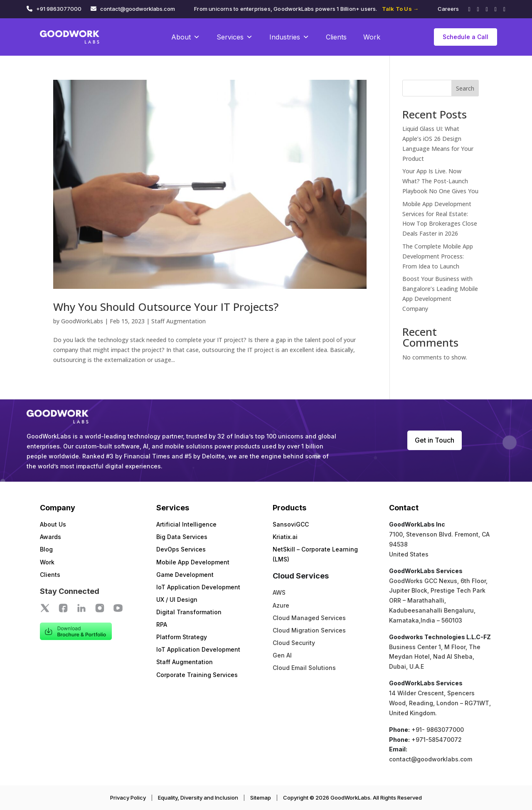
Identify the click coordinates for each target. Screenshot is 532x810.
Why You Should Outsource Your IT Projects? (166, 307)
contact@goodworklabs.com (138, 9)
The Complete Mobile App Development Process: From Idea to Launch (438, 256)
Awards (50, 537)
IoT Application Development (198, 587)
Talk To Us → (400, 9)
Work (372, 37)
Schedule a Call (465, 37)
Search (465, 88)
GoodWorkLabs (82, 321)
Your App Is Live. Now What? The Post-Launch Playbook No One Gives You (440, 181)
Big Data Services (182, 537)
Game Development (185, 575)
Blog (46, 549)
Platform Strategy (182, 637)
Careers (448, 9)
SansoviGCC (291, 524)
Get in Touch (435, 440)
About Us (53, 524)
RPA (162, 624)
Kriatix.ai (285, 537)
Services (235, 37)
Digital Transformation (189, 612)
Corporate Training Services (197, 675)
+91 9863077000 (59, 9)
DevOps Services (181, 549)
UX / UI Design (177, 599)
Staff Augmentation (179, 321)
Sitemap (261, 798)
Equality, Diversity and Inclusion (198, 798)
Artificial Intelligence (186, 524)
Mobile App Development (193, 562)
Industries (289, 37)
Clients (336, 37)
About (186, 37)
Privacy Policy (128, 798)
